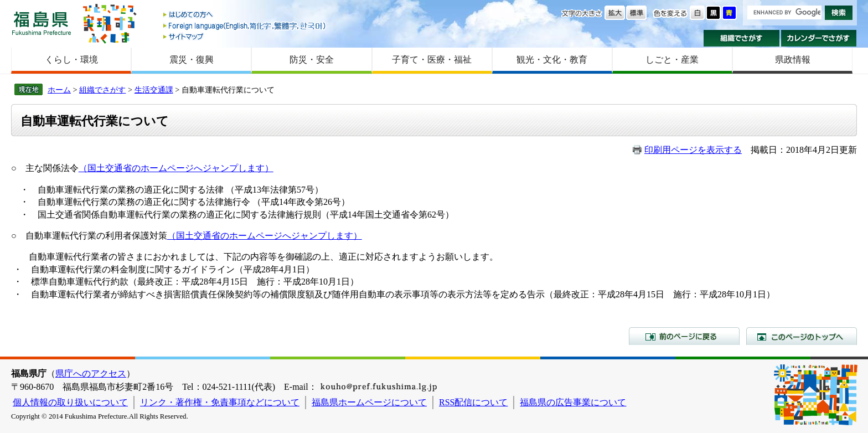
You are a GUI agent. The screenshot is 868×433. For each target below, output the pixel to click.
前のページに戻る (684, 336)
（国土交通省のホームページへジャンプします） (176, 168)
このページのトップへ (802, 336)
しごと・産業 (672, 60)
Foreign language (245, 26)
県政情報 (793, 60)
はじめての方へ (245, 15)
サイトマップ (245, 36)
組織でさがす (742, 38)
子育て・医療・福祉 (432, 60)
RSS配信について (473, 402)
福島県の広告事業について (573, 402)
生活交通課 (154, 90)
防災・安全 (312, 60)
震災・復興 (192, 60)
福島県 (42, 23)
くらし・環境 (71, 60)
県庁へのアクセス (91, 373)
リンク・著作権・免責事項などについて (220, 402)
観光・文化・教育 (552, 60)
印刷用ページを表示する (693, 150)
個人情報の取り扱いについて (70, 402)
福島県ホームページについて (369, 402)
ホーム (59, 90)
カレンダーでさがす (819, 38)
